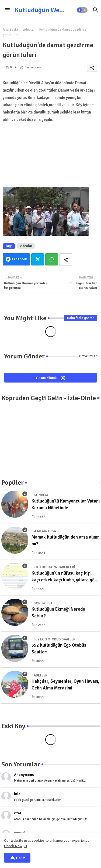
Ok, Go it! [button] (17, 858)
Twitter (38, 259)
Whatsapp (52, 259)
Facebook (19, 259)
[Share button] (66, 259)
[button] (82, 10)
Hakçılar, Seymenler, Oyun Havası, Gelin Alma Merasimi (65, 685)
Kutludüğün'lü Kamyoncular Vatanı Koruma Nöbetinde (66, 505)
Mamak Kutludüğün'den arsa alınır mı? (65, 541)
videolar (29, 30)
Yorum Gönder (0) (50, 378)
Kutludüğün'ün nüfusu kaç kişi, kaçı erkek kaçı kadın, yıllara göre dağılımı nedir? (65, 577)
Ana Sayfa (10, 30)
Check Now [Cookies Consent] (13, 846)
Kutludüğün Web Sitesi (47, 10)
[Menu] (7, 10)
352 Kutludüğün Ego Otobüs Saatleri (59, 649)
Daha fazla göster (80, 318)
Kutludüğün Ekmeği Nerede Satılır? (58, 613)
